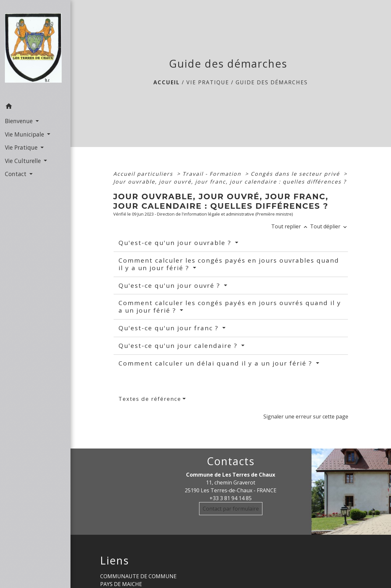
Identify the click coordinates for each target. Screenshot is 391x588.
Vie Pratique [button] (22, 147)
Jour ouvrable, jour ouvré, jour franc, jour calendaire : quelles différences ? (230, 182)
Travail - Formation (213, 174)
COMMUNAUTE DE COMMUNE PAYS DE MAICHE (138, 580)
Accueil (167, 82)
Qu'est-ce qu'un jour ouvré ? (170, 286)
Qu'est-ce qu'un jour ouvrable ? (176, 243)
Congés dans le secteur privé (296, 174)
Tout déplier (329, 226)
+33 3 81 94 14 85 (231, 498)
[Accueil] (35, 50)
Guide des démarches (272, 82)
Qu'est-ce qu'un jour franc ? (170, 328)
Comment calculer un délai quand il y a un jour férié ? (216, 363)
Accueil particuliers (144, 174)
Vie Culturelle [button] (24, 161)
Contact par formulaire (231, 509)
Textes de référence (150, 399)
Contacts (231, 461)
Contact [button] (16, 174)
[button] (35, 107)
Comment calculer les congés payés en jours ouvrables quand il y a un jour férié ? (229, 264)
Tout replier (291, 226)
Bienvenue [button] (20, 121)
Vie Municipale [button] (25, 134)
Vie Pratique (208, 82)
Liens (115, 561)
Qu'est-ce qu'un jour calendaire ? (179, 346)
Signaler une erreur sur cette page (306, 416)
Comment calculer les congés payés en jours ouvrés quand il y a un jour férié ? (230, 307)
